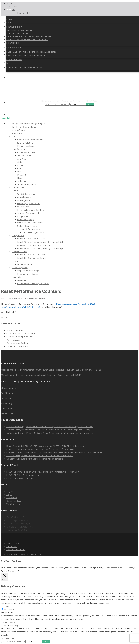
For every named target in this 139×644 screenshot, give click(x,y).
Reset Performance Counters (31, 210)
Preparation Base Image (28, 271)
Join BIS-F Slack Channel (18, 33)
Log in (9, 495)
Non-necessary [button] (8, 622)
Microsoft (22, 175)
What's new (17, 133)
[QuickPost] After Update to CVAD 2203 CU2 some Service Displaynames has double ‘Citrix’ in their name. (54, 452)
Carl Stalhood (7, 393)
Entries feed (12, 498)
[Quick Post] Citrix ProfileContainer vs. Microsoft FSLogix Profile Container (40, 449)
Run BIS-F (17, 191)
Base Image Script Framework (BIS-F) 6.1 (26, 55)
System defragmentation (29, 229)
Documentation (14, 47)
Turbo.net (22, 181)
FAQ (8, 63)
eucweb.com (19, 555)
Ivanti (20, 172)
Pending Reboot (25, 200)
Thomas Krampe (9, 388)
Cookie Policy (14, 115)
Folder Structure (25, 264)
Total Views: (12, 530)
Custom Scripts (19, 188)
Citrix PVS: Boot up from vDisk (31, 255)
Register (10, 491)
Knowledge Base (14, 60)
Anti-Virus (22, 159)
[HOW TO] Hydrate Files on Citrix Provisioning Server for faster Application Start (43, 472)
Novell (20, 178)
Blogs (9, 19)
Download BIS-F (14, 27)
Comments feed (14, 501)
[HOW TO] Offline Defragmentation (23, 475)
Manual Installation (26, 146)
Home (9, 10)
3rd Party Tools (24, 156)
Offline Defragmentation (34, 232)
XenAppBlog (7, 403)
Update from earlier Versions (30, 140)
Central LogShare (25, 197)
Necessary (9, 609)
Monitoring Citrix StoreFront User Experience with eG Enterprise (35, 459)
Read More (123, 568)
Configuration (19, 149)
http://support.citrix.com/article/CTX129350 (76, 304)
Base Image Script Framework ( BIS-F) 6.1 (26, 124)
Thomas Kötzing (14, 430)
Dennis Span (7, 408)
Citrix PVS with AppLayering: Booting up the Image (40, 248)
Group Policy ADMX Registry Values (33, 284)
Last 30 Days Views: (16, 524)
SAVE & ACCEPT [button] (8, 638)
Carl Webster (7, 398)
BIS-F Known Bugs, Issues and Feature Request (29, 37)
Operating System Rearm (29, 204)
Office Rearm (23, 207)
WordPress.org (13, 504)
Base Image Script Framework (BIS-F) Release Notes (32, 52)
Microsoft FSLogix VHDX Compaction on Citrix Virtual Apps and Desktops (60, 427)
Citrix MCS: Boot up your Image (32, 258)
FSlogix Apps (23, 216)
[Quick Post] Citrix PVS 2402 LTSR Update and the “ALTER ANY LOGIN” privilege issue (45, 446)
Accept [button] (114, 568)
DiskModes (22, 280)
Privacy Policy (13, 543)
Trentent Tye (7, 413)
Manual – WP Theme (16, 550)
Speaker (11, 102)
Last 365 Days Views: (16, 527)
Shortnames (18, 261)
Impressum (12, 547)
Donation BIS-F (14, 43)
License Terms (19, 130)
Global (20, 168)
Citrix (20, 162)
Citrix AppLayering (25, 220)
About (10, 90)
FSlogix (20, 165)
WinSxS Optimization (27, 194)
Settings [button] (132, 568)
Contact (11, 78)
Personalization (19, 252)
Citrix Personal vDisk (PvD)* (30, 223)
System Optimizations (27, 226)
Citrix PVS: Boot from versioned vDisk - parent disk (40, 242)
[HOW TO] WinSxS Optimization (21, 478)
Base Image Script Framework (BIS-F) (24, 68)
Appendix (17, 277)
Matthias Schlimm (15, 427)
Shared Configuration (27, 184)
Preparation (18, 236)
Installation (17, 136)
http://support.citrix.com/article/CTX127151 (21, 307)
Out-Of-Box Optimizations (24, 127)
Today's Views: (13, 517)
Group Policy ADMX (26, 152)
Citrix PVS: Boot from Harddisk (31, 239)
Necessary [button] (6, 606)
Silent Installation (25, 143)
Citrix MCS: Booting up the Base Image (35, 245)
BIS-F (9, 23)
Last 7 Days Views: (15, 520)
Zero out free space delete (29, 213)
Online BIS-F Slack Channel (19, 30)
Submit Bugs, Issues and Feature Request (27, 40)
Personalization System (28, 274)
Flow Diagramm (20, 268)
